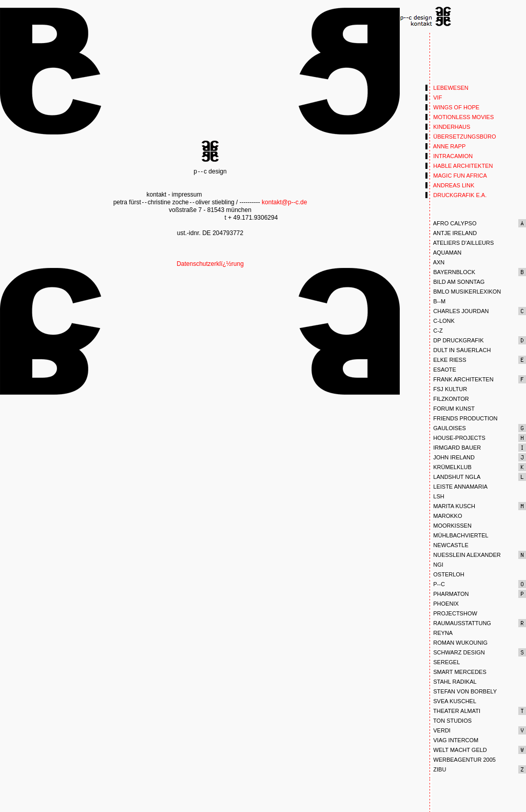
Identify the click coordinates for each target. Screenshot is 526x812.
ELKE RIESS (446, 360)
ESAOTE (441, 370)
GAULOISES (446, 428)
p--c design (210, 151)
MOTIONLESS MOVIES (460, 117)
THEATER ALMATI (453, 711)
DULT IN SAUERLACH (458, 350)
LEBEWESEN (447, 88)
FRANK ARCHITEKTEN (460, 379)
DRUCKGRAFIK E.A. (456, 195)
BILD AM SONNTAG (455, 282)
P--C (435, 584)
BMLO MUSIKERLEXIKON (463, 292)
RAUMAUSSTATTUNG (458, 623)
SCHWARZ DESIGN (455, 652)
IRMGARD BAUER (453, 448)
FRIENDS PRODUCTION (462, 418)
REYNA (439, 633)
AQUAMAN (443, 253)
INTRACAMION (449, 156)
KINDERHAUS (448, 127)
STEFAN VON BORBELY (461, 691)
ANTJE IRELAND (451, 233)
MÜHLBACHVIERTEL (457, 535)
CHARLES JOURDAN (457, 311)
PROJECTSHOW (451, 613)
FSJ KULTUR (446, 389)
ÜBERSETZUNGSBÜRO (461, 137)
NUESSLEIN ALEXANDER (463, 555)
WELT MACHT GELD (456, 750)
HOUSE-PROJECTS (455, 438)
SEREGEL (443, 662)
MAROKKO (444, 516)
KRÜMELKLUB (449, 467)
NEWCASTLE (447, 545)
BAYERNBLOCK (450, 272)
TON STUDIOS (449, 721)
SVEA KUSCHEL (451, 701)
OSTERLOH (445, 574)
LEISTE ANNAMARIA (456, 487)
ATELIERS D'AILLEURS (460, 243)
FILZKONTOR (447, 399)
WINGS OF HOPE (452, 107)
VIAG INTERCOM (452, 740)
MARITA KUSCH (450, 506)
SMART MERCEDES (456, 672)
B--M (435, 301)
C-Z (434, 331)
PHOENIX (442, 604)
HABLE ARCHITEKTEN (459, 166)
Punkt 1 (426, 17)
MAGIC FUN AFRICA (456, 176)
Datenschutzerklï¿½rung (210, 264)
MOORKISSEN (449, 526)
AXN (435, 262)
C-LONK (440, 321)
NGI (434, 565)
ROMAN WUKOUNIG (456, 643)
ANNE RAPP (445, 146)
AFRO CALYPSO (451, 223)
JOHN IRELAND (450, 457)
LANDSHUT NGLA (453, 477)
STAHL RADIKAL (451, 682)
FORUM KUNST (450, 409)
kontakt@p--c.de (284, 202)
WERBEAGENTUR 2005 (461, 760)
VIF (434, 98)
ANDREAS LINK (450, 185)
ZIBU (436, 769)
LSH (435, 496)
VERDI (438, 730)
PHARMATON (447, 594)
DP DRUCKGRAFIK (454, 340)
